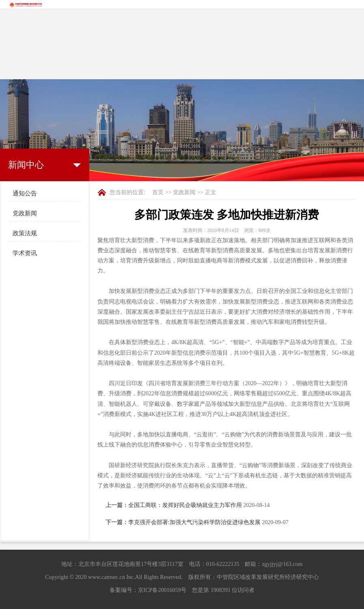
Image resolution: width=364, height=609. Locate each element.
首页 (158, 192)
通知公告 (25, 193)
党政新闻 (25, 213)
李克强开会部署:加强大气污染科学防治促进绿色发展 (194, 522)
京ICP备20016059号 (162, 590)
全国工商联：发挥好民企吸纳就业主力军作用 (185, 505)
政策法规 (25, 233)
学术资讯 (25, 253)
